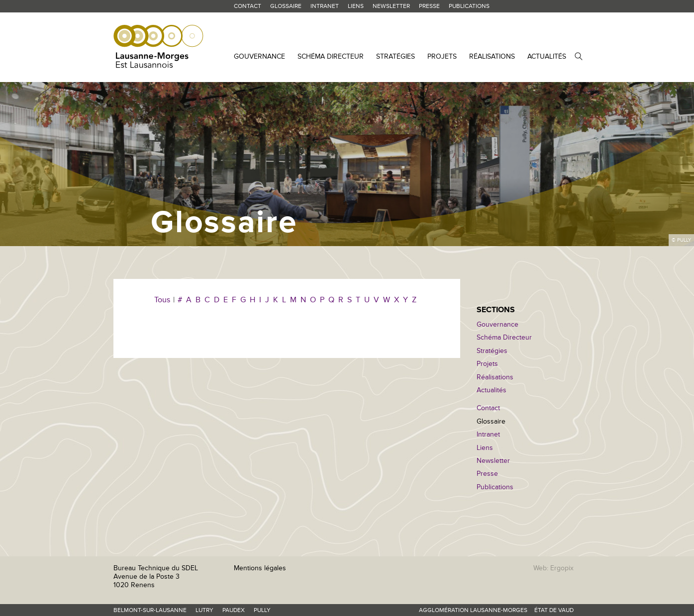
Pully (262, 610)
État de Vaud (554, 610)
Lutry (204, 610)
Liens (356, 6)
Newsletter (391, 6)
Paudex (234, 610)
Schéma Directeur (331, 56)
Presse (429, 6)
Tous (162, 300)
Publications (469, 6)
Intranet (325, 6)
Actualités (547, 56)
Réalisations (492, 56)
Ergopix (562, 568)
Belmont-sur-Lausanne (150, 610)
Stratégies (396, 56)
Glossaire (286, 6)
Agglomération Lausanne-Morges (473, 610)
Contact (248, 6)
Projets (442, 56)
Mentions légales (260, 568)
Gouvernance (259, 56)
